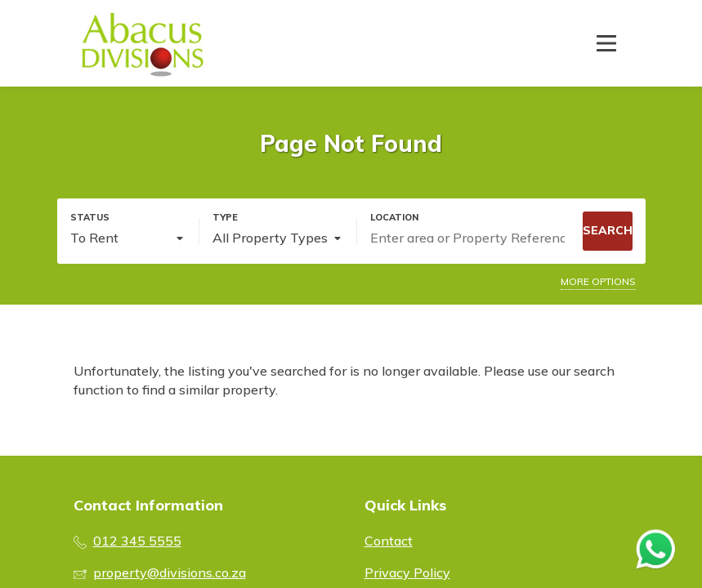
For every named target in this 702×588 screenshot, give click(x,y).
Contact (389, 541)
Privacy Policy (407, 572)
